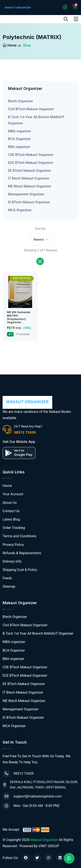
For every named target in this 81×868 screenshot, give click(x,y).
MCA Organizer (20, 210)
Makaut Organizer (44, 840)
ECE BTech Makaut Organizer (31, 163)
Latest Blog (11, 519)
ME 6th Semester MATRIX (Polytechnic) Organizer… (19, 317)
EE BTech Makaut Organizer (29, 171)
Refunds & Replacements (22, 553)
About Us (10, 503)
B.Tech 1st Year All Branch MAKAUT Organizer (36, 120)
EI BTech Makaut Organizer (29, 202)
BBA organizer (19, 147)
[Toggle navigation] (76, 19)
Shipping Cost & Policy (20, 570)
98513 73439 (25, 432)
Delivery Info (12, 561)
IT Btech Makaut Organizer (29, 178)
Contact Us (11, 511)
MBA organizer (20, 131)
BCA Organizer (19, 139)
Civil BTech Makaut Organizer (31, 109)
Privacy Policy (13, 545)
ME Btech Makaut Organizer (30, 186)
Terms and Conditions (19, 536)
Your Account (13, 494)
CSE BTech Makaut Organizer (31, 155)
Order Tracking (14, 528)
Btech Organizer (21, 101)
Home (10, 45)
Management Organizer (26, 194)
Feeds (7, 578)
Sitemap (9, 586)
